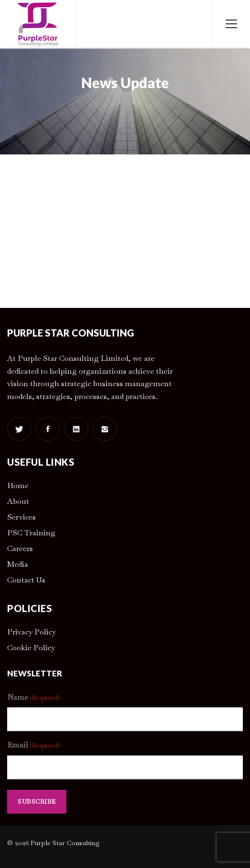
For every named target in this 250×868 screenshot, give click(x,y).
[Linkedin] (76, 429)
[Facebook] (48, 429)
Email (33, 745)
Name (33, 698)
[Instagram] (105, 429)
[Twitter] (19, 429)
